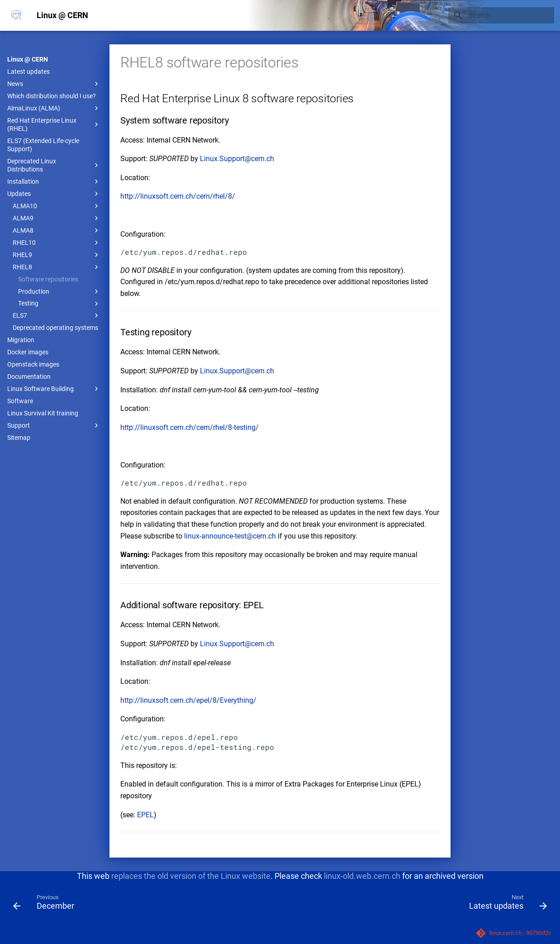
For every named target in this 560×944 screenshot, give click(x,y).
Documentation (29, 377)
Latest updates (28, 72)
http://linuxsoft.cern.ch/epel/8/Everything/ (188, 700)
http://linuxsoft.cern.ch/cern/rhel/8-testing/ (190, 427)
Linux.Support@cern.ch (237, 159)
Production (59, 291)
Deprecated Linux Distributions (54, 165)
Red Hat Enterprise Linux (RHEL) (54, 124)
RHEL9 (57, 255)
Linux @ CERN (28, 59)
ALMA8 (57, 230)
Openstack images (33, 364)
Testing (59, 304)
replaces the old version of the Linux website (191, 876)
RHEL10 (57, 243)
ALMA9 (57, 218)
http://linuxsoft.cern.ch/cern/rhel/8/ (178, 196)
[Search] (501, 15)
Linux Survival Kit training (43, 413)
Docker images (28, 352)
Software (20, 401)
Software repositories (48, 279)
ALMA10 (57, 206)
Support (54, 425)
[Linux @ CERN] (17, 15)
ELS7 (57, 315)
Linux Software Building (54, 389)
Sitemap (19, 438)
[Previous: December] (46, 904)
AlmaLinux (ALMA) (54, 108)
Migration (21, 340)
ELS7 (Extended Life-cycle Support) (43, 145)
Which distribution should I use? (52, 96)
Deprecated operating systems (55, 328)
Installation (54, 181)
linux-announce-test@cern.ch (230, 536)
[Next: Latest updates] (505, 904)
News (54, 84)
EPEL (145, 815)
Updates (54, 194)
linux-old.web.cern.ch (362, 876)
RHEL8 (57, 267)
